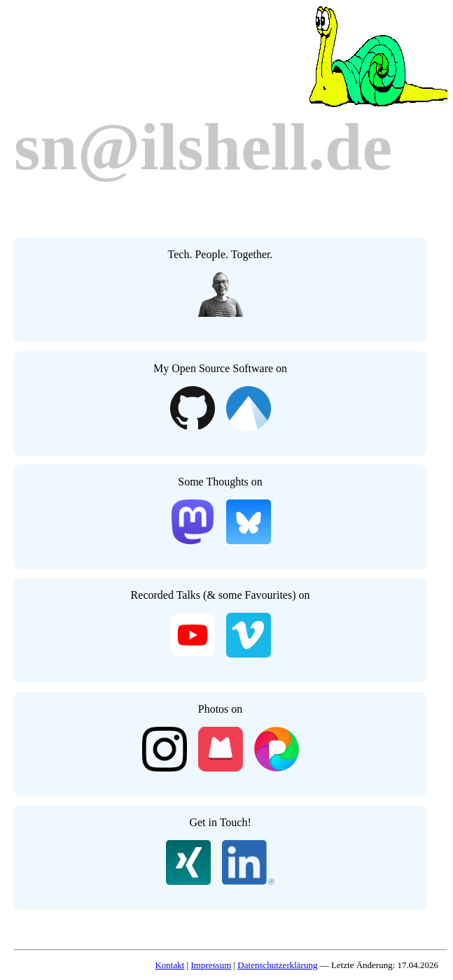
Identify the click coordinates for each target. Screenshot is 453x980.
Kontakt (169, 965)
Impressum (211, 965)
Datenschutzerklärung (277, 965)
